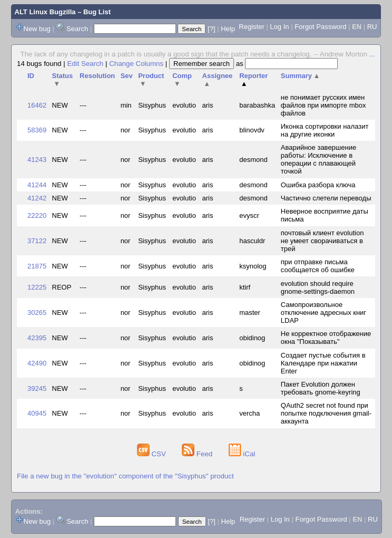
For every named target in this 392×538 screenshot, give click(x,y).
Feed (198, 454)
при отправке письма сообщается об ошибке (318, 266)
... (372, 54)
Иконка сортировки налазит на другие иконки (325, 130)
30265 (37, 313)
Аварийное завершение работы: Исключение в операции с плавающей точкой (318, 159)
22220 (37, 215)
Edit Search (85, 64)
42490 (37, 363)
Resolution (97, 76)
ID (31, 76)
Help (228, 29)
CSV (153, 454)
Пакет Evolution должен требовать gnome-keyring (321, 388)
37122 (37, 241)
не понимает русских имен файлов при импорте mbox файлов (324, 105)
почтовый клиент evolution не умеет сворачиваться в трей (322, 241)
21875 (37, 266)
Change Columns (136, 64)
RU (372, 27)
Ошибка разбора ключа (318, 185)
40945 (37, 413)
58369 (37, 130)
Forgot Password (320, 27)
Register (251, 27)
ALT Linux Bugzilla (45, 12)
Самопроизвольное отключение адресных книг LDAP (324, 313)
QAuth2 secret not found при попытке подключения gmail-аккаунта (326, 413)
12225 (37, 287)
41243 (37, 160)
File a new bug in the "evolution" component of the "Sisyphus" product (125, 476)
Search (77, 29)
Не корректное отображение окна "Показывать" (326, 338)
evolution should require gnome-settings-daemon (318, 287)
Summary (301, 76)
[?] (211, 29)
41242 (37, 198)
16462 (37, 105)
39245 (37, 388)
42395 (37, 338)
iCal (242, 454)
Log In (279, 27)
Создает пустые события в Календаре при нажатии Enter (323, 363)
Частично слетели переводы (326, 198)
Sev (127, 76)
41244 (37, 185)
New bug (37, 29)
